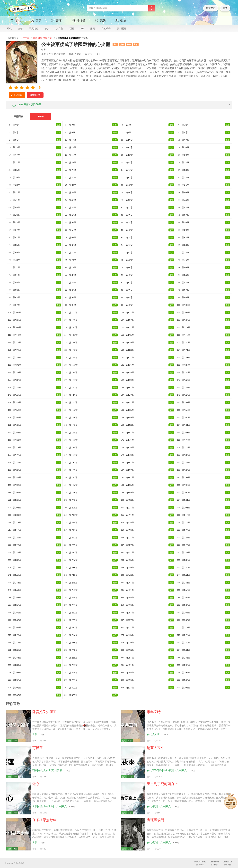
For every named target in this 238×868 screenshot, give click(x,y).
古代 (35, 38)
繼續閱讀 (35, 95)
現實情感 (34, 29)
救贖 (45, 38)
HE (82, 29)
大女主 (60, 29)
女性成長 (106, 29)
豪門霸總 (122, 29)
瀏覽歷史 (211, 8)
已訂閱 (18, 95)
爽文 (47, 29)
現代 (9, 29)
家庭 (93, 29)
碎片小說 (25, 38)
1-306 (41, 119)
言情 (20, 29)
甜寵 (72, 29)
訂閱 (225, 8)
